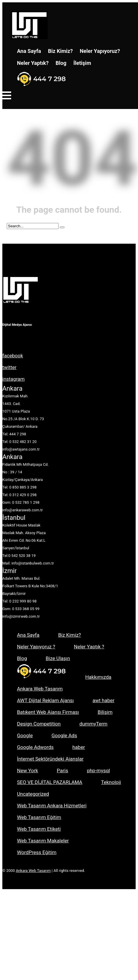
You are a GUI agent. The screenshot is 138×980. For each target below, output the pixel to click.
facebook (13, 356)
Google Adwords (35, 747)
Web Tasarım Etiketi (39, 829)
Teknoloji (111, 782)
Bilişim (105, 712)
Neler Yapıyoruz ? (36, 647)
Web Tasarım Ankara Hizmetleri (52, 806)
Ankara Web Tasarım (40, 689)
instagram (13, 379)
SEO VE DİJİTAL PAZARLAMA (50, 782)
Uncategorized (33, 794)
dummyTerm (93, 724)
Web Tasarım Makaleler (43, 841)
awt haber (104, 700)
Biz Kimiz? (61, 51)
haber (79, 747)
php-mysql (98, 771)
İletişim (82, 63)
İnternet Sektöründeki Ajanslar (50, 759)
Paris (63, 771)
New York (28, 771)
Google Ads (64, 735)
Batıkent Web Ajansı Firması (48, 712)
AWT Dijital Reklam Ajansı (45, 700)
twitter (9, 367)
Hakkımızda (98, 677)
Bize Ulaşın (58, 658)
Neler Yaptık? (33, 63)
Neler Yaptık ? (89, 647)
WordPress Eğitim (37, 852)
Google (25, 735)
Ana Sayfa (29, 51)
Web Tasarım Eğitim (39, 817)
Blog (61, 63)
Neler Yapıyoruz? (100, 51)
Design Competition (39, 724)
